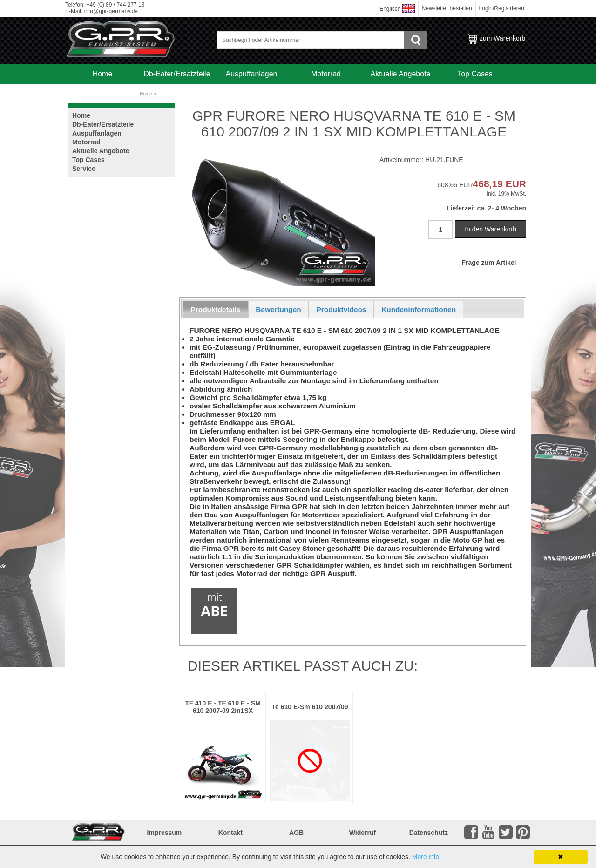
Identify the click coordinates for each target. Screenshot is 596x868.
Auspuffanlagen (252, 74)
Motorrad (326, 74)
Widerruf (362, 833)
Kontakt (230, 833)
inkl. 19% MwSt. (506, 194)
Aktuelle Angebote (401, 74)
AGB (296, 833)
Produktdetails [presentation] (216, 309)
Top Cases (475, 74)
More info (426, 857)
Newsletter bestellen (447, 8)
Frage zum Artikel (489, 263)
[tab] (216, 309)
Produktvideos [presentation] (342, 309)
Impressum (165, 833)
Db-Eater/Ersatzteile (177, 74)
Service (102, 94)
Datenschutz (429, 833)
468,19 (488, 184)
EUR (465, 185)
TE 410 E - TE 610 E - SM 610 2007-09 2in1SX (223, 707)
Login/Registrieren (502, 8)
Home (103, 74)
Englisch (390, 9)
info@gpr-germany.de (111, 11)
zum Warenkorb (502, 38)
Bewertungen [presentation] (278, 309)
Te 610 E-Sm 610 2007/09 (310, 707)
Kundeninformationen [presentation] (419, 309)
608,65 (447, 185)
